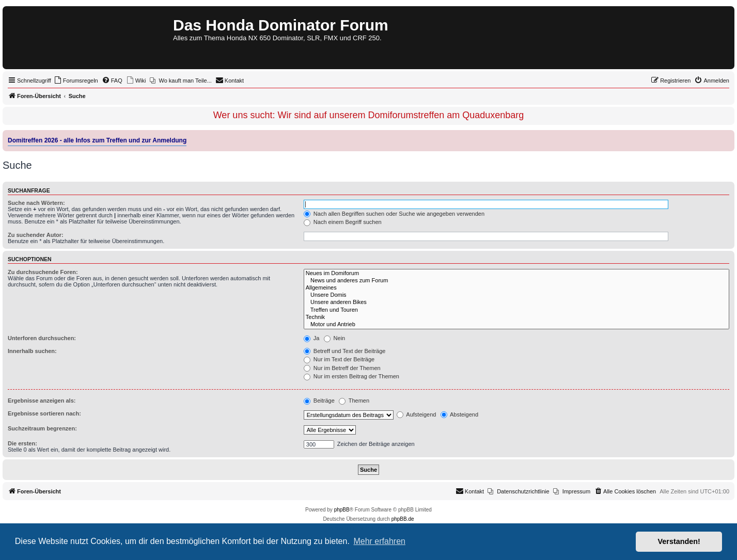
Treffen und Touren (516, 310)
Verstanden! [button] (679, 541)
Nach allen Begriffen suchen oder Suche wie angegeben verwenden (394, 214)
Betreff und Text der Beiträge (345, 351)
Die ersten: (22, 443)
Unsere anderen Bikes (516, 302)
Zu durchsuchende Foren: (43, 272)
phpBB (342, 510)
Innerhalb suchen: (32, 351)
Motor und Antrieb (516, 325)
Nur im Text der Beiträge (339, 359)
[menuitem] (76, 81)
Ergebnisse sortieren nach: (44, 413)
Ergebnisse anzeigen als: (42, 401)
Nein (335, 338)
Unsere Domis (516, 295)
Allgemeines (516, 288)
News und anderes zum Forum (516, 281)
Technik (516, 317)
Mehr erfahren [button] (379, 541)
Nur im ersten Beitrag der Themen (351, 376)
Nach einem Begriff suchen (343, 222)
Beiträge (319, 401)
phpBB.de (403, 519)
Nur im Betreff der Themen (342, 368)
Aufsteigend (417, 414)
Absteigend (460, 414)
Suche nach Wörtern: (36, 203)
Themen (354, 401)
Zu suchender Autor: (36, 235)
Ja (312, 338)
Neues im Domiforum (516, 274)
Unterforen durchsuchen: (42, 338)
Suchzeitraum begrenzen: (42, 428)
